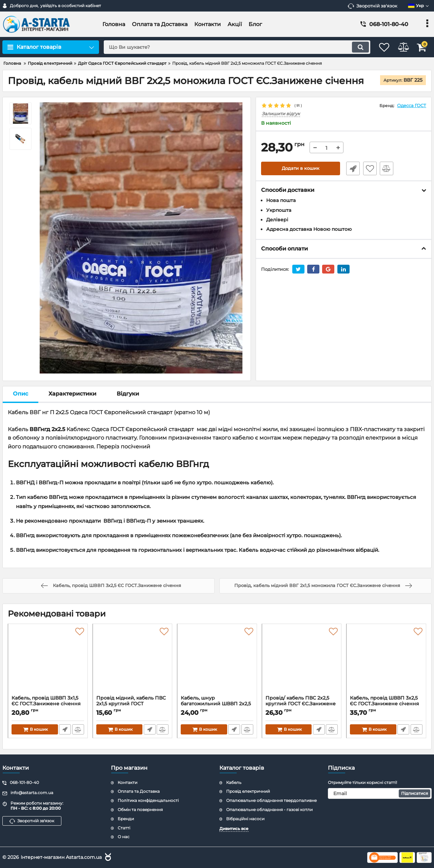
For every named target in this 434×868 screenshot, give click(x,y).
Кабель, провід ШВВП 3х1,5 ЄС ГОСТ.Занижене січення (48, 704)
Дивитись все (234, 829)
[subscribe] (380, 793)
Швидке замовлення (350, 169)
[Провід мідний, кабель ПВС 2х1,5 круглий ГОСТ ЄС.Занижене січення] (133, 661)
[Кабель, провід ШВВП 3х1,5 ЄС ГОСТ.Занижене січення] (48, 661)
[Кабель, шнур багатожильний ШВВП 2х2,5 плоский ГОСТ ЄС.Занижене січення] (217, 661)
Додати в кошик (301, 169)
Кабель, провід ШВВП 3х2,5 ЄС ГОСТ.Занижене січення (386, 704)
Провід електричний (248, 791)
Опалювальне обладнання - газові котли (269, 810)
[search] (230, 47)
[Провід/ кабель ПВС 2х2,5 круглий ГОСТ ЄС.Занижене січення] (302, 661)
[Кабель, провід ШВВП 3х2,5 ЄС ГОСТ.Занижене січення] (386, 661)
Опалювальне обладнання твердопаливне (271, 800)
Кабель (234, 782)
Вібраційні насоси (245, 819)
